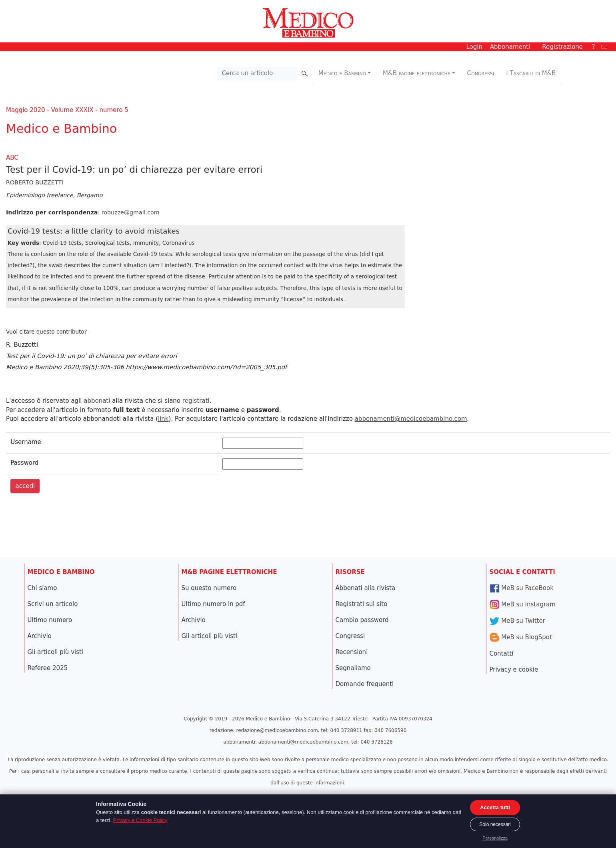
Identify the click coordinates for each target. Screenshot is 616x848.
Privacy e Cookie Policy (140, 820)
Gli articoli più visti (56, 652)
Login (474, 47)
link (163, 419)
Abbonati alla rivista (366, 588)
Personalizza (495, 838)
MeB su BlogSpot (521, 637)
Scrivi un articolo (53, 604)
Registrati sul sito (362, 604)
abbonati (97, 401)
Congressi (481, 73)
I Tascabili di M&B (531, 73)
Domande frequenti (365, 684)
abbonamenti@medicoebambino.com (411, 419)
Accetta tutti (495, 807)
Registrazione (562, 47)
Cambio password (362, 620)
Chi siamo (42, 588)
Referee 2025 (48, 668)
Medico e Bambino (342, 73)
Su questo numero (209, 588)
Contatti (502, 654)
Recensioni (352, 652)
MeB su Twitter (517, 621)
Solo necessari (495, 824)
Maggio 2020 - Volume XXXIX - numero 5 (67, 110)
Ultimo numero (50, 620)
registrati (196, 401)
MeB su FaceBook (522, 588)
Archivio (40, 636)
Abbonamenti (510, 47)
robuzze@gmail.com (131, 212)
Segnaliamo (353, 668)
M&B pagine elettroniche (417, 73)
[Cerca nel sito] (257, 74)
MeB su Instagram (523, 604)
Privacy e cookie (514, 670)
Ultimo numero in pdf (213, 604)
